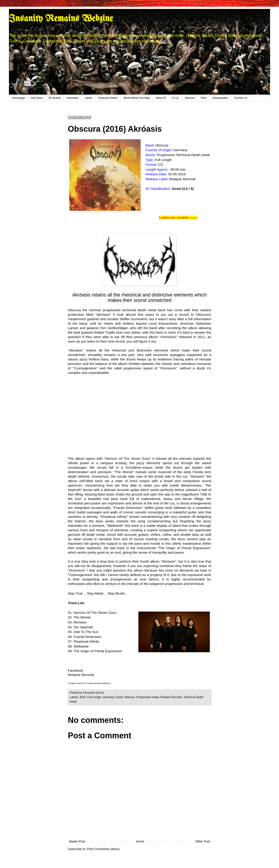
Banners (190, 98)
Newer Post (77, 841)
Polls (204, 98)
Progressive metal (148, 697)
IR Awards (55, 98)
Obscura (129, 697)
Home (140, 841)
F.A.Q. (175, 98)
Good (119, 697)
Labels (88, 98)
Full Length (94, 697)
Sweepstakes (220, 98)
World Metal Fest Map (136, 98)
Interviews (73, 98)
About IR (161, 98)
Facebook (75, 670)
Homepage (18, 98)
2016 (83, 697)
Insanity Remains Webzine (61, 19)
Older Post (203, 841)
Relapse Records (171, 697)
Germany (108, 697)
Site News (37, 98)
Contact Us (241, 98)
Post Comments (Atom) (103, 849)
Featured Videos (108, 98)
